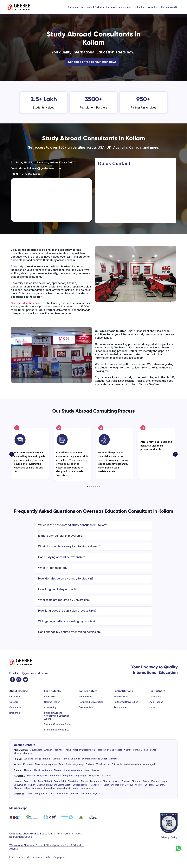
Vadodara (47, 770)
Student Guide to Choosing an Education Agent (57, 716)
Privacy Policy (169, 837)
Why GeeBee (121, 697)
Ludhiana (28, 759)
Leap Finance (156, 702)
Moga (38, 759)
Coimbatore (87, 788)
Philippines (63, 793)
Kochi (68, 764)
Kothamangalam (132, 764)
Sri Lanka (86, 793)
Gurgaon (149, 785)
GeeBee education (22, 303)
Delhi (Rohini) (45, 781)
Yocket (152, 707)
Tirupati (125, 781)
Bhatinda (75, 759)
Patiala (47, 759)
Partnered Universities (118, 7)
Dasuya (56, 759)
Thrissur (90, 764)
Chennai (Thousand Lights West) (54, 785)
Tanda (66, 759)
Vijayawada (20, 785)
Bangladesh (41, 793)
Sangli (153, 750)
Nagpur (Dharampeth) (84, 750)
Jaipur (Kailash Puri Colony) (118, 785)
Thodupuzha (103, 764)
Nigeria (97, 793)
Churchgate (36, 750)
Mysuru (18, 788)
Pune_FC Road (141, 750)
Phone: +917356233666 (26, 174)
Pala (61, 764)
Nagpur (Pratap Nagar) (110, 750)
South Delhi (60, 781)
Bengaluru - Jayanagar (75, 776)
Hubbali (31, 776)
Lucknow (160, 785)
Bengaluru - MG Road (100, 776)
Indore (75, 788)
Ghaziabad (73, 781)
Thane (68, 750)
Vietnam (75, 793)
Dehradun (37, 788)
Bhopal (85, 781)
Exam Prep (50, 697)
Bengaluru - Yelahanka (49, 776)
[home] (19, 7)
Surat (37, 770)
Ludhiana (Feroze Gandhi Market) (99, 759)
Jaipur (164, 781)
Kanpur (155, 781)
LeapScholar (155, 697)
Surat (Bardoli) (92, 770)
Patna (27, 788)
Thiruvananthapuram (46, 764)
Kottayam (28, 764)
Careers (14, 702)
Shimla (106, 781)
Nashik (127, 750)
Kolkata (139, 785)
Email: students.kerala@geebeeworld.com (37, 168)
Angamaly (78, 764)
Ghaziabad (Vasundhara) (57, 788)
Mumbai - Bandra (23, 753)
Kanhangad (149, 764)
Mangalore (96, 785)
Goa (26, 781)
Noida (33, 781)
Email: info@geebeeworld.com (28, 673)
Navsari (28, 770)
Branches (15, 713)
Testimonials (86, 707)
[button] (73, 7)
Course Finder (52, 702)
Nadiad (58, 770)
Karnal (146, 781)
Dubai (30, 793)
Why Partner (86, 697)
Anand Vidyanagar (73, 770)
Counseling (50, 707)
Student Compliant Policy (58, 724)
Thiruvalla (117, 764)
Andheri (48, 750)
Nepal (52, 793)
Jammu (116, 781)
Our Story (15, 697)
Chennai (136, 781)
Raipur (31, 785)
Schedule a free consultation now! (92, 62)
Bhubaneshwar (81, 785)
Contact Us (15, 707)
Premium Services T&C (57, 730)
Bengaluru (96, 781)
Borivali (58, 750)
